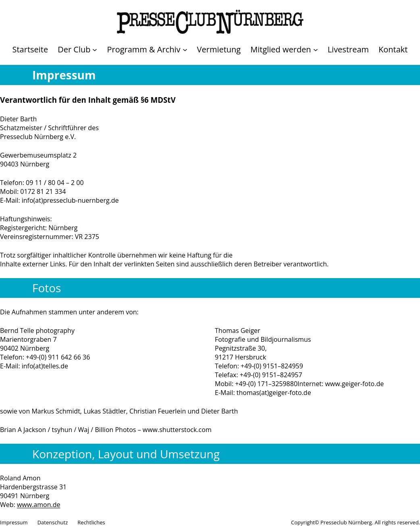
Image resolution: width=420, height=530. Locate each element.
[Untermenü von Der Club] (77, 49)
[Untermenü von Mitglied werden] (284, 49)
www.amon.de (39, 505)
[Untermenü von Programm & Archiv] (147, 49)
